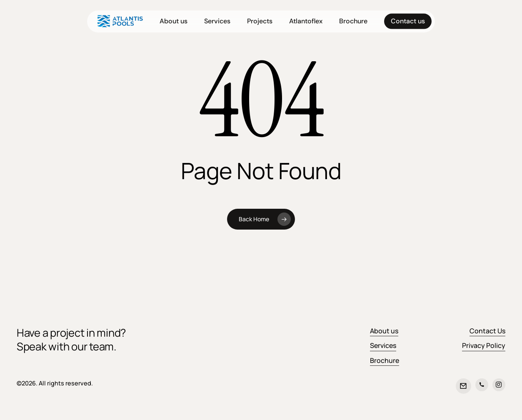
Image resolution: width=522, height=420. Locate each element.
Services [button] (383, 345)
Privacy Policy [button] (484, 345)
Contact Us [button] (487, 331)
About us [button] (384, 331)
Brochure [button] (385, 360)
